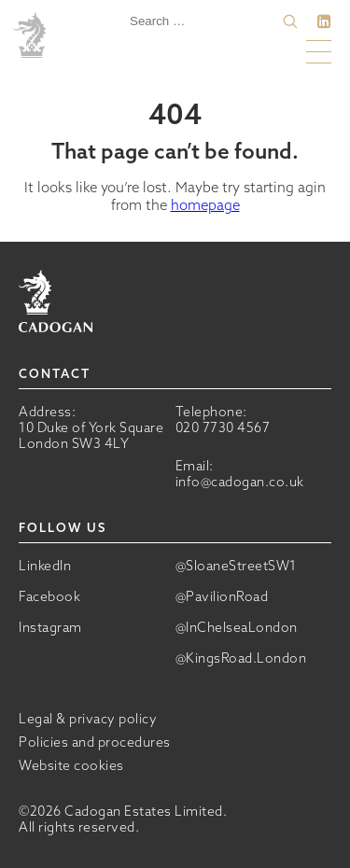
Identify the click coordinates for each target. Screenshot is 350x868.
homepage (205, 205)
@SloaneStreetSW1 (236, 566)
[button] (290, 21)
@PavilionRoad (222, 597)
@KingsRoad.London (241, 658)
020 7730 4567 (223, 427)
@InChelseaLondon (237, 628)
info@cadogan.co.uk (240, 482)
